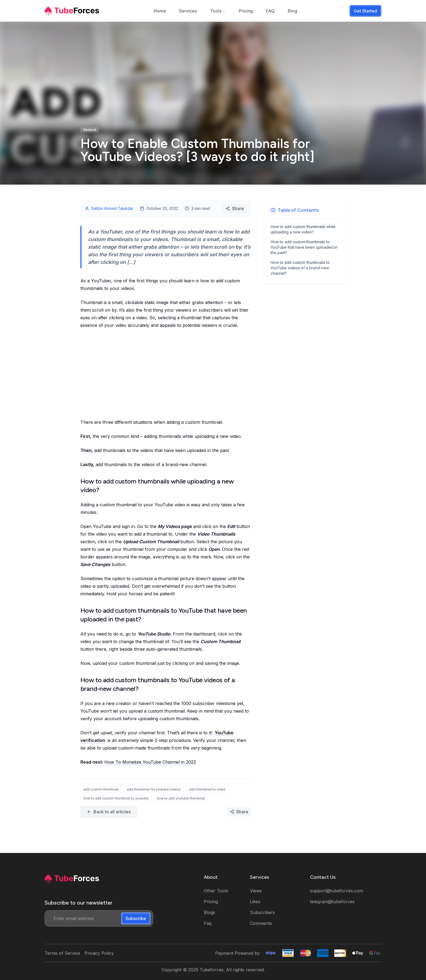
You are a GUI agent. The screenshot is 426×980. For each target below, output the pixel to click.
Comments (261, 923)
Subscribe (136, 918)
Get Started (365, 11)
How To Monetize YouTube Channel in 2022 (150, 762)
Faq (208, 923)
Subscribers (262, 912)
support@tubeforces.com (336, 891)
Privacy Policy (99, 953)
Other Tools (216, 891)
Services (188, 11)
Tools (218, 11)
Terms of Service (62, 953)
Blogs (209, 912)
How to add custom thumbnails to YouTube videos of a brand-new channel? (300, 268)
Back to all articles (109, 812)
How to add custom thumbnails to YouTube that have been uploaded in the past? (304, 247)
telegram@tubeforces (332, 902)
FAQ (270, 11)
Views (256, 891)
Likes (255, 902)
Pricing (246, 11)
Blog (292, 11)
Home (160, 11)
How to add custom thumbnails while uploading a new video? (303, 229)
